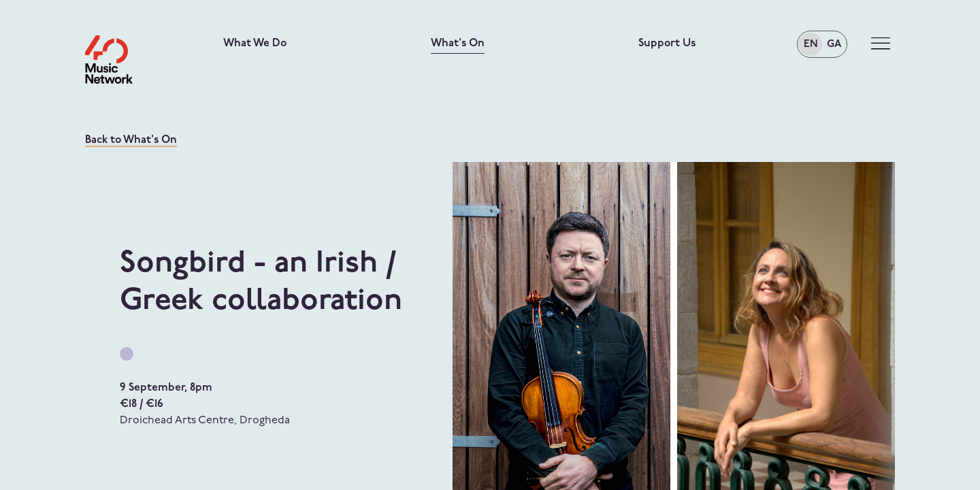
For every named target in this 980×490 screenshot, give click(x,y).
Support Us (667, 44)
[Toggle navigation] (881, 44)
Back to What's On (131, 140)
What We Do (255, 44)
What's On (458, 44)
